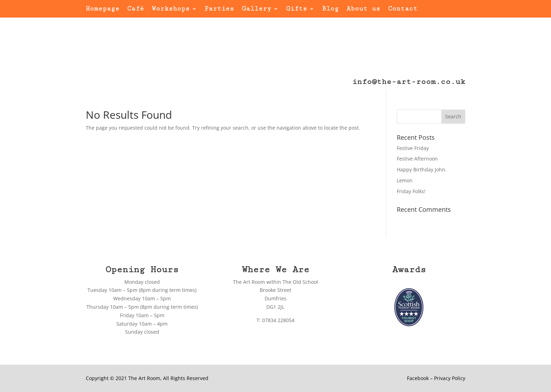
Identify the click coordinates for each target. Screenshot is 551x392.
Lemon (405, 180)
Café (136, 9)
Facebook (418, 378)
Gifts (297, 9)
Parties (219, 9)
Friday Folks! (411, 191)
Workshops (171, 9)
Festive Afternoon (417, 159)
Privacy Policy (450, 378)
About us (363, 9)
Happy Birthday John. (422, 169)
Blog (330, 9)
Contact (403, 9)
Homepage (103, 9)
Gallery (257, 9)
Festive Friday (413, 148)
